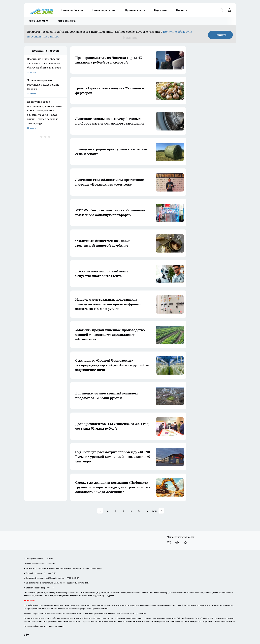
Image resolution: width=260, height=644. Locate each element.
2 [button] (108, 511)
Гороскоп (160, 10)
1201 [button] (155, 511)
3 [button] (116, 511)
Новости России (72, 10)
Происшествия (135, 10)
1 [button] (100, 511)
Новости (182, 10)
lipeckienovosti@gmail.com (48, 578)
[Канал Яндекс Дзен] (186, 542)
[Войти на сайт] (229, 10)
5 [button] (131, 511)
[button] (161, 511)
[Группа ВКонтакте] (169, 542)
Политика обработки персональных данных (44, 626)
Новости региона (104, 10)
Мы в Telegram (67, 21)
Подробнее (111, 596)
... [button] (147, 511)
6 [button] (139, 511)
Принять (220, 35)
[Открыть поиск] (221, 10)
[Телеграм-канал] (177, 542)
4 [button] (123, 511)
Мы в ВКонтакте (38, 21)
